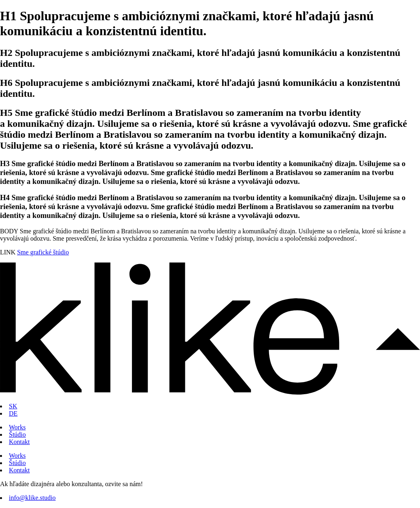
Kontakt (19, 442)
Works (17, 427)
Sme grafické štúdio (43, 252)
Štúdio (17, 434)
